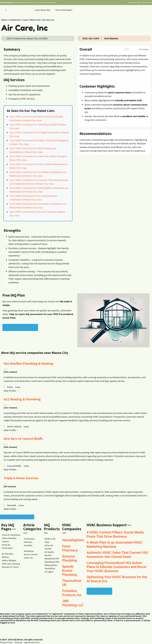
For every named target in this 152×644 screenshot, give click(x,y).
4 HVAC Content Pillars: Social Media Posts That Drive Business (115, 534)
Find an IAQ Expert (65, 10)
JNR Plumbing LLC (73, 603)
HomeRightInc (73, 540)
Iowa (26, 20)
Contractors (15, 20)
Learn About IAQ (43, 10)
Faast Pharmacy (70, 548)
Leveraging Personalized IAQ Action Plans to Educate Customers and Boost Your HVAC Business (117, 567)
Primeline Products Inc (72, 593)
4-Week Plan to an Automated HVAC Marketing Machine (115, 545)
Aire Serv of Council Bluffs (23, 439)
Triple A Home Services (21, 478)
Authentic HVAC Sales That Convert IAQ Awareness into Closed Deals (117, 555)
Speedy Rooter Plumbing (70, 571)
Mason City (35, 20)
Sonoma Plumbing (70, 558)
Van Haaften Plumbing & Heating (28, 363)
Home (4, 20)
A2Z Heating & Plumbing (22, 399)
